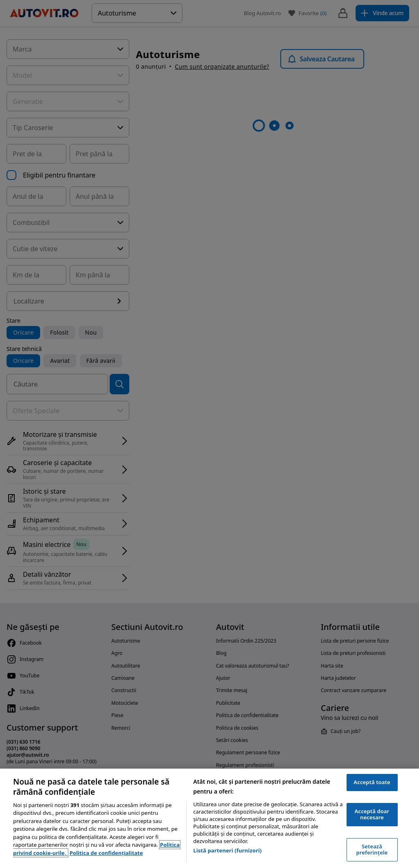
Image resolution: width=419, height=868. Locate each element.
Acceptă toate (372, 782)
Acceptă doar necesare (372, 814)
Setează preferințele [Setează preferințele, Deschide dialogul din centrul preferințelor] (372, 850)
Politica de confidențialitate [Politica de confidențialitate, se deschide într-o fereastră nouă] (106, 853)
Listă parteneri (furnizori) (227, 850)
